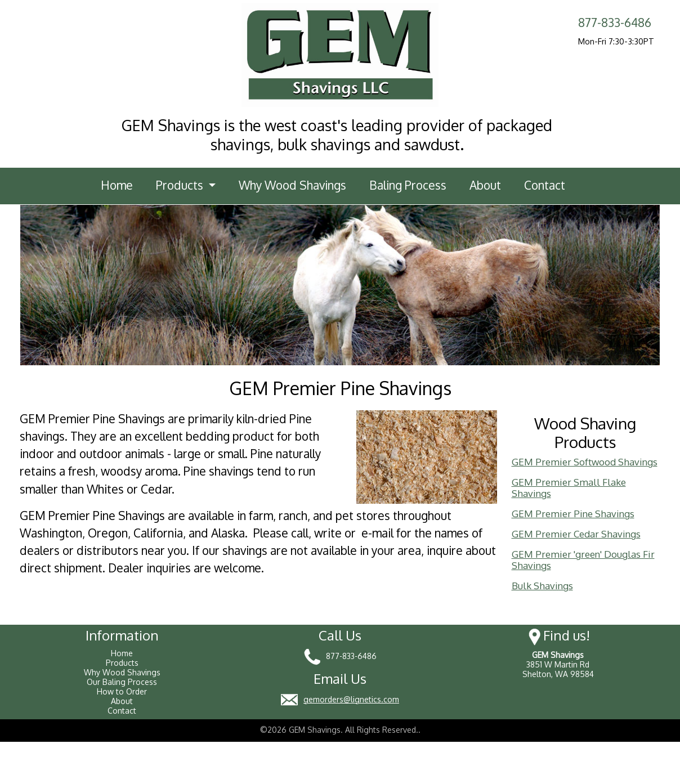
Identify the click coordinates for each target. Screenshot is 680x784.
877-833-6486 (615, 23)
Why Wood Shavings (292, 185)
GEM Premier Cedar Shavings (576, 534)
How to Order (122, 691)
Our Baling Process (122, 682)
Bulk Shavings (542, 586)
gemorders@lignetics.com (351, 699)
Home (117, 185)
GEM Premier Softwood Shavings (585, 462)
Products (122, 663)
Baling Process (408, 185)
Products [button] (181, 185)
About (485, 185)
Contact (545, 185)
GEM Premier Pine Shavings (573, 514)
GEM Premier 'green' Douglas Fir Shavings (583, 560)
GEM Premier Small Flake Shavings (569, 488)
